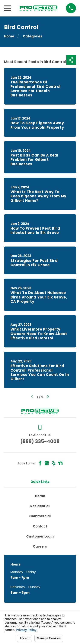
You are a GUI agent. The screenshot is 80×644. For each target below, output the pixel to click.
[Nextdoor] (60, 463)
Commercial (40, 516)
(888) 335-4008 (40, 441)
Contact (40, 526)
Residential (40, 506)
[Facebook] (40, 463)
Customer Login (40, 536)
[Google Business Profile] (47, 463)
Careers (40, 546)
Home (40, 496)
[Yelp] (54, 463)
